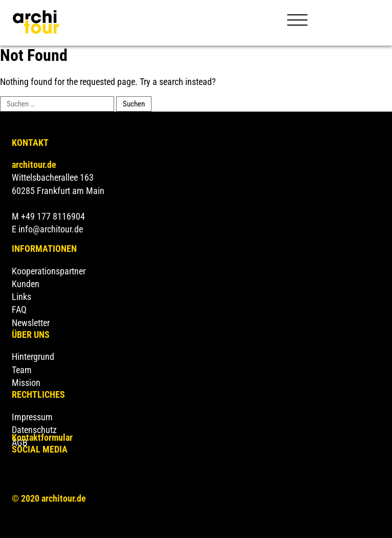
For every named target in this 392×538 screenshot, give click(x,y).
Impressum (32, 417)
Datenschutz (34, 430)
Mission (26, 383)
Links (21, 297)
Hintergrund (33, 357)
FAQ (19, 309)
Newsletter (31, 323)
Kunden (26, 284)
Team (22, 370)
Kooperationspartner (49, 271)
